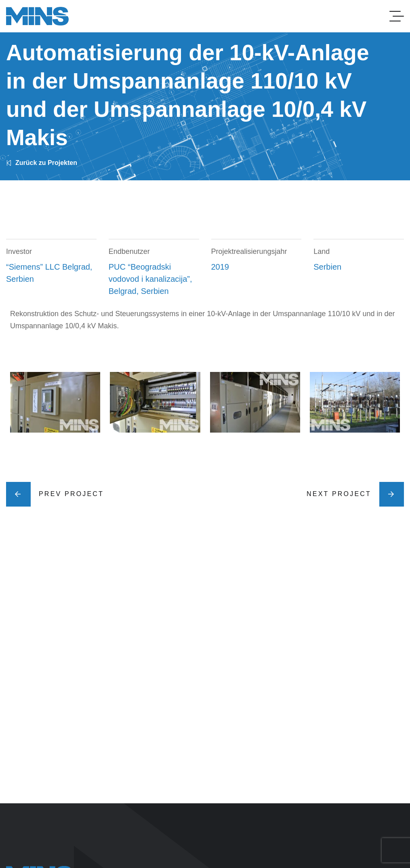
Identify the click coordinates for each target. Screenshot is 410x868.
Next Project (355, 494)
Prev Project (55, 494)
